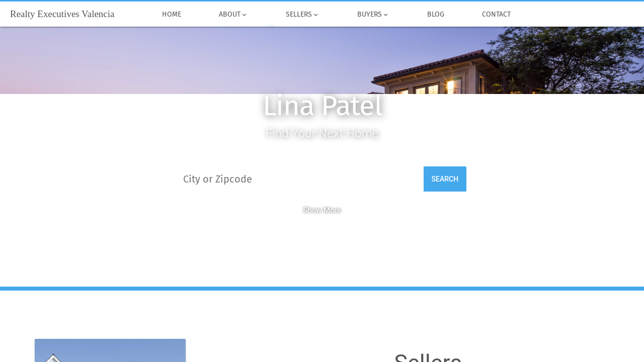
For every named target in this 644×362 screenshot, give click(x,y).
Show (322, 210)
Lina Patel (322, 106)
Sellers (302, 15)
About (233, 15)
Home (171, 15)
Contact (496, 15)
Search (445, 179)
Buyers (373, 15)
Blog (435, 15)
